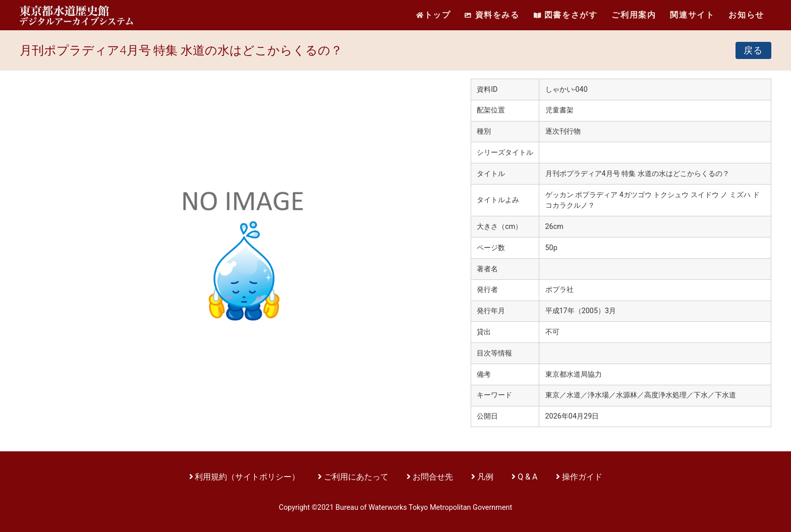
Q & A (527, 477)
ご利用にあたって (357, 477)
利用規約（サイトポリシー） (247, 477)
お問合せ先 (433, 477)
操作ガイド (582, 477)
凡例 (485, 477)
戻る (753, 50)
